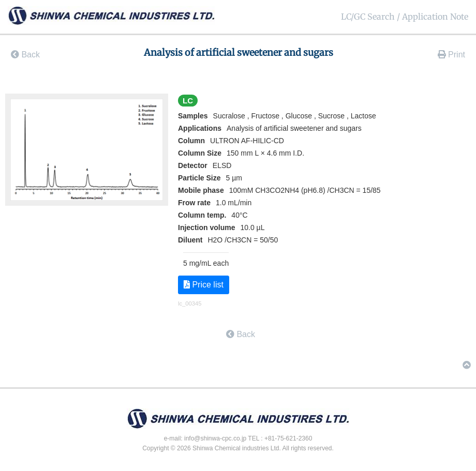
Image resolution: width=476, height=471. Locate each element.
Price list (204, 285)
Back (25, 55)
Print (451, 55)
